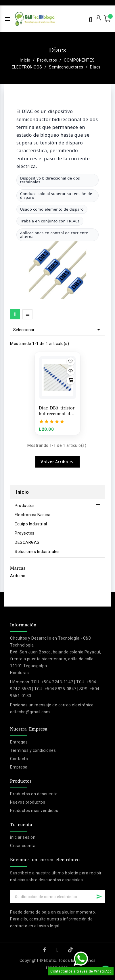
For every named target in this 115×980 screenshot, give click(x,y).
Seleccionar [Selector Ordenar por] (57, 330)
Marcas (18, 568)
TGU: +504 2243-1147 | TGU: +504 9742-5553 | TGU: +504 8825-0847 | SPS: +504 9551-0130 (55, 689)
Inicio (22, 492)
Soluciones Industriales (37, 552)
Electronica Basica (32, 515)
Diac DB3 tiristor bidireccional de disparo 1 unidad (57, 411)
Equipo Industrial (31, 524)
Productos (25, 506)
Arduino (18, 576)
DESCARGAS (27, 542)
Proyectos (25, 533)
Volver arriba (57, 462)
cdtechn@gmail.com (30, 712)
